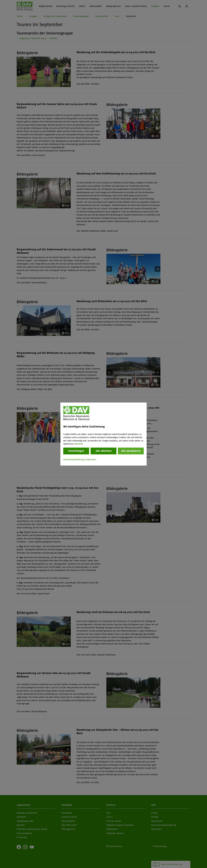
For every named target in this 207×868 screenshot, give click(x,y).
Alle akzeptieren (131, 451)
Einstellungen (76, 451)
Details (79, 444)
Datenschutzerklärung (74, 460)
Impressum (91, 460)
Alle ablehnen (104, 451)
